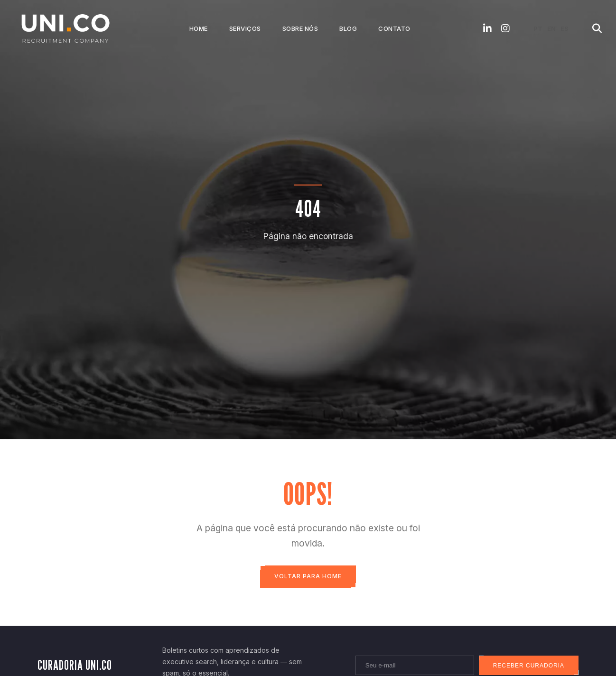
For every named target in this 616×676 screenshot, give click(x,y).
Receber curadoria (528, 666)
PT (538, 28)
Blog (348, 28)
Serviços (245, 28)
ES (565, 28)
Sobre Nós (300, 28)
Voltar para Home (308, 577)
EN (551, 28)
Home (199, 28)
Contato (394, 28)
